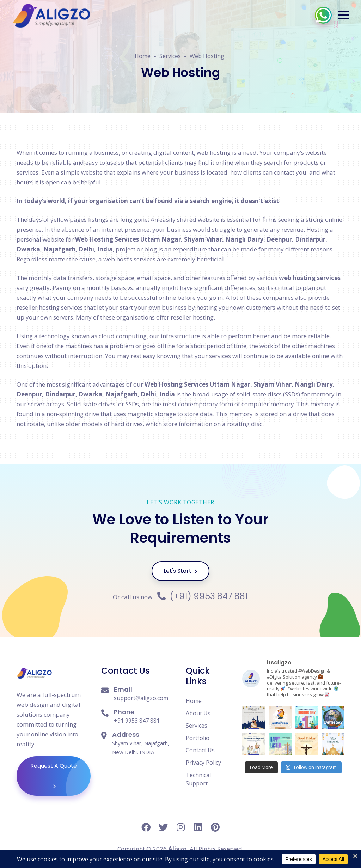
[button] (343, 15)
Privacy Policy (203, 763)
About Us (198, 713)
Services (170, 56)
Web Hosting (207, 56)
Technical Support (198, 779)
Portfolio (198, 738)
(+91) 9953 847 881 (203, 596)
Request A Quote (60, 776)
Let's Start (180, 571)
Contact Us (200, 750)
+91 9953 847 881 (137, 721)
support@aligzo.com (141, 698)
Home (143, 56)
